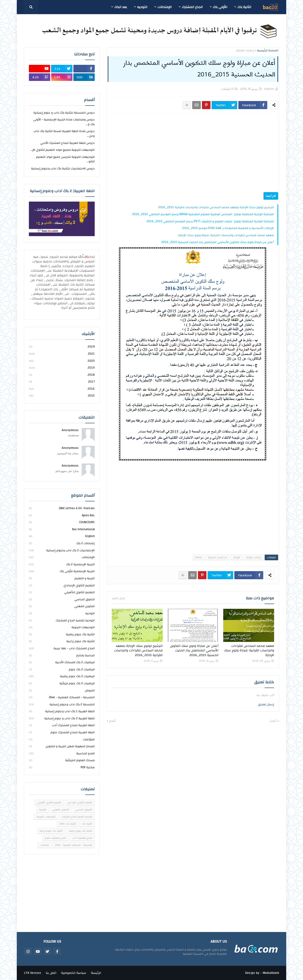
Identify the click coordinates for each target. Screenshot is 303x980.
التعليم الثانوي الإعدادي (62, 585)
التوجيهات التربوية (62, 627)
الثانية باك (87, 824)
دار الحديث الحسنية (218, 557)
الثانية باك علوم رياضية (62, 634)
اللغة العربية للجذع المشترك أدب (62, 725)
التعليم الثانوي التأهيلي (62, 592)
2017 (62, 382)
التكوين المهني (62, 606)
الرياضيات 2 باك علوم (62, 669)
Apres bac (62, 515)
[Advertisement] (193, 153)
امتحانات (45, 845)
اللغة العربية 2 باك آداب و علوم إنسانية (62, 718)
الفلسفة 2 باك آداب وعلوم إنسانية (62, 704)
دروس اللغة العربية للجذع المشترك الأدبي (67, 143)
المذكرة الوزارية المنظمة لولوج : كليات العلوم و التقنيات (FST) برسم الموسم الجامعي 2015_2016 (210, 221)
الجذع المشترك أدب (82, 838)
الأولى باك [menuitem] (220, 7)
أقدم (112, 721)
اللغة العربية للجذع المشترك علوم (62, 732)
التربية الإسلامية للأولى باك (62, 571)
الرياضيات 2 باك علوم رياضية (62, 676)
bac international (62, 529)
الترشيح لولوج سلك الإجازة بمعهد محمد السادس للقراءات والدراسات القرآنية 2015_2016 (216, 207)
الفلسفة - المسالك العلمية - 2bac (62, 697)
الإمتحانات (62, 557)
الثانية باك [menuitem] (244, 7)
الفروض (62, 690)
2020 (62, 361)
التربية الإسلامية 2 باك (62, 564)
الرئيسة (96, 973)
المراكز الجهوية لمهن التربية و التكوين (62, 746)
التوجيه (62, 613)
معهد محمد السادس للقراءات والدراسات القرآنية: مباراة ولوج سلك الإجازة (226, 235)
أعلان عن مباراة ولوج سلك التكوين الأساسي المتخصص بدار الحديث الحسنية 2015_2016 (218, 242)
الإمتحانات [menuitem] (165, 7)
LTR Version (32, 973)
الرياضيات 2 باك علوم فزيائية (62, 683)
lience (198, 557)
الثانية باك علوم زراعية (62, 641)
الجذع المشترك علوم (55, 838)
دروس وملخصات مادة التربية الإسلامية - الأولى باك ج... (64, 122)
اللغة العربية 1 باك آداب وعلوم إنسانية (62, 711)
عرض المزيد (119, 598)
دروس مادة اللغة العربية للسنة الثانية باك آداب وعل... (64, 133)
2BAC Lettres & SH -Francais (62, 509)
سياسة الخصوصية (74, 973)
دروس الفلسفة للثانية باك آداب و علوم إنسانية (64, 113)
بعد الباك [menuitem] (121, 7)
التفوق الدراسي (62, 599)
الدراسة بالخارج (62, 655)
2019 (62, 368)
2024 (62, 347)
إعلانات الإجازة (245, 51)
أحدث (273, 721)
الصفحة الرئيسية (267, 51)
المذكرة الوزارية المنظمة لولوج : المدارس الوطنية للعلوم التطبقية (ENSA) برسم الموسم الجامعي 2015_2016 (203, 214)
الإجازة (237, 557)
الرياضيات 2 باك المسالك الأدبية (62, 662)
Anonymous (70, 430)
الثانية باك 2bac (68, 824)
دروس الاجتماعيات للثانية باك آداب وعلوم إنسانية (63, 168)
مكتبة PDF (62, 767)
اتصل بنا (51, 973)
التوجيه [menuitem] (142, 7)
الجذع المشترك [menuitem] (192, 7)
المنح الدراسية (62, 753)
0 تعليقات (227, 89)
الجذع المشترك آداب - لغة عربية (62, 648)
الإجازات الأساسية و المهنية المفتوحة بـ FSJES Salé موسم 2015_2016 (228, 228)
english (62, 536)
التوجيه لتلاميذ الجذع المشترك (62, 620)
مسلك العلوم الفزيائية (62, 760)
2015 (62, 395)
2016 (62, 389)
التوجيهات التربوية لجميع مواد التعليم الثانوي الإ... (62, 150)
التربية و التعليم (62, 578)
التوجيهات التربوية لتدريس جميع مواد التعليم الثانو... (65, 159)
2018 (62, 375)
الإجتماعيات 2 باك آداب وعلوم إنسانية (62, 550)
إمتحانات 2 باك (62, 543)
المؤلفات (62, 739)
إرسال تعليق (266, 704)
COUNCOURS (62, 522)
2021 (62, 354)
